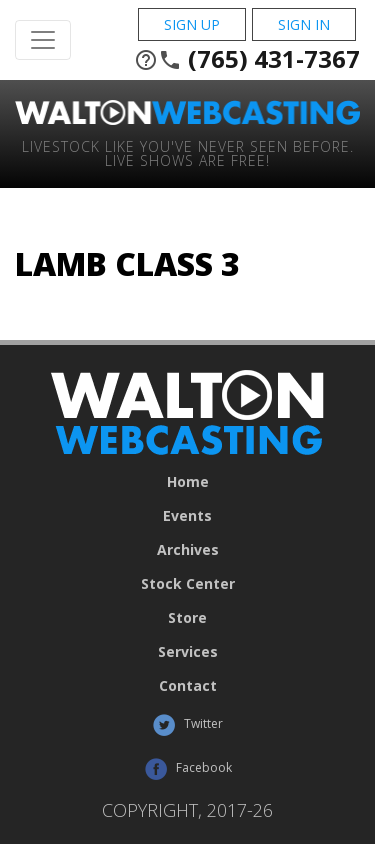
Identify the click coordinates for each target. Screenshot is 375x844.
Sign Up (192, 24)
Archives (188, 550)
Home (188, 482)
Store (187, 618)
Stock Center (188, 584)
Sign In (304, 24)
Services (188, 652)
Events (187, 516)
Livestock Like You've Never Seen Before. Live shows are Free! (188, 152)
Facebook (188, 769)
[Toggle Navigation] (43, 40)
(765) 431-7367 (247, 59)
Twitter (187, 725)
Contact (188, 686)
